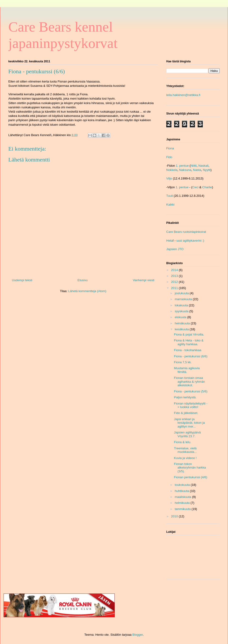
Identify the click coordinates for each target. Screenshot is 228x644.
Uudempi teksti (22, 280)
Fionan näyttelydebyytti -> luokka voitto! (191, 405)
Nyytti (207, 170)
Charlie (207, 187)
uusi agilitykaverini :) (190, 241)
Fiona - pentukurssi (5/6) (191, 391)
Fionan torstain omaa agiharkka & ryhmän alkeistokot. (189, 382)
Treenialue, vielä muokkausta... (185, 450)
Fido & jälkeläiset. (186, 413)
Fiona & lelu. (182, 442)
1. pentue (182, 166)
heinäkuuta (183, 323)
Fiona (170, 148)
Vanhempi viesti (144, 280)
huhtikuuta (182, 491)
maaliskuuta (183, 497)
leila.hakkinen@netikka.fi (183, 95)
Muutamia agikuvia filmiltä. (187, 370)
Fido (169, 157)
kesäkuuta (182, 329)
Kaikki (170, 205)
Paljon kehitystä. (185, 397)
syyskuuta (182, 311)
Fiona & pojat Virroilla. (189, 334)
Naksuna (185, 170)
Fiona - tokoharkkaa (188, 350)
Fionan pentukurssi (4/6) (190, 477)
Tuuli (170, 196)
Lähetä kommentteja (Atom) (87, 291)
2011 (175, 288)
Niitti (194, 166)
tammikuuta (183, 509)
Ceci (195, 187)
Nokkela (172, 170)
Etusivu (83, 280)
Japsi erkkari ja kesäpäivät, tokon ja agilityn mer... (189, 423)
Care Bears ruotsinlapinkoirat (186, 232)
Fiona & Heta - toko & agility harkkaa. (189, 342)
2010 (175, 516)
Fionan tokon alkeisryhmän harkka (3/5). (190, 468)
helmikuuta (183, 503)
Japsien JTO (175, 249)
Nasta (197, 170)
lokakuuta (182, 305)
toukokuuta (183, 485)
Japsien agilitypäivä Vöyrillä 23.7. (187, 434)
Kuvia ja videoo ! (185, 458)
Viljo (169, 178)
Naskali (203, 166)
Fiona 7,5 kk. (183, 362)
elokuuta (181, 317)
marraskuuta (184, 299)
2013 (175, 276)
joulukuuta (182, 293)
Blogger (138, 635)
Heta (169, 241)
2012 (175, 282)
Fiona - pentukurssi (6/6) (191, 356)
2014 (175, 270)
